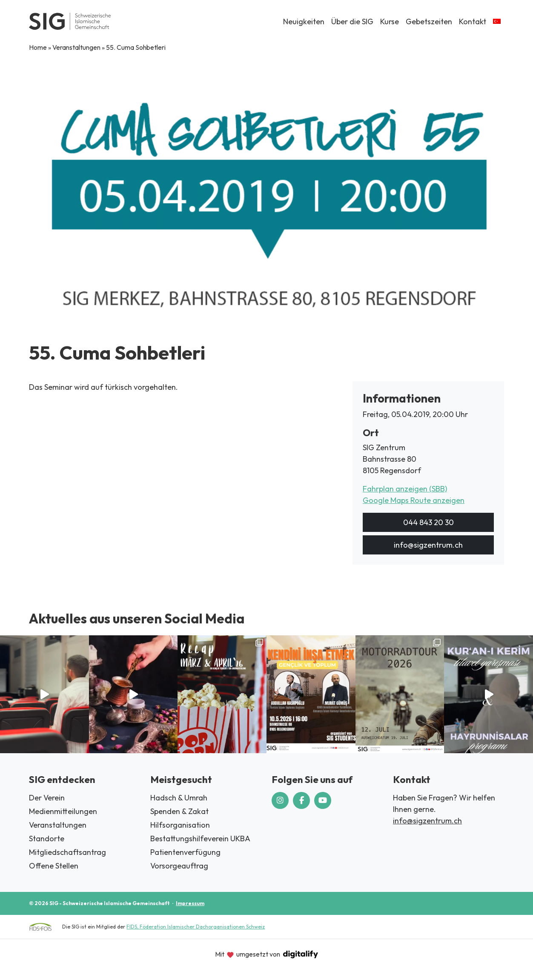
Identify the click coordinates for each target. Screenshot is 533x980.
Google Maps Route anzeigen (414, 500)
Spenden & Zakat (179, 811)
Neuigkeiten (304, 21)
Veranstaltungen (76, 47)
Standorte (47, 839)
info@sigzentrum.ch (428, 545)
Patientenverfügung (185, 852)
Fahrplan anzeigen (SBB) (405, 489)
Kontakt (473, 21)
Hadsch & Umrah (179, 798)
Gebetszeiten (429, 21)
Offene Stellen (54, 866)
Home (38, 47)
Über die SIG (352, 21)
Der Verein (47, 798)
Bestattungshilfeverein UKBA (200, 839)
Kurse (390, 21)
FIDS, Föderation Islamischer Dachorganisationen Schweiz (196, 927)
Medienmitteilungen (63, 811)
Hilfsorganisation (180, 825)
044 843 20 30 (428, 522)
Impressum (190, 903)
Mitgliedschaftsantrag (67, 852)
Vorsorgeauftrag (179, 866)
